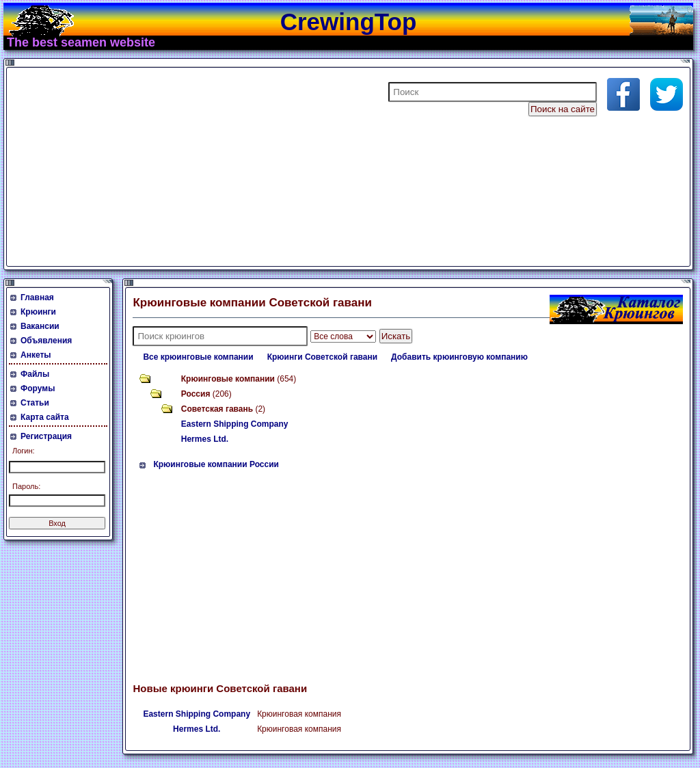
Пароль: (26, 486)
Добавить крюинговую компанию (459, 357)
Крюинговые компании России (216, 464)
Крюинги (38, 312)
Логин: (24, 451)
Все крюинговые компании (198, 357)
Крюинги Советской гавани (322, 357)
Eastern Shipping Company (235, 424)
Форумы (38, 388)
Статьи (35, 403)
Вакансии (40, 326)
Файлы (35, 374)
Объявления (46, 341)
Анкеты (36, 355)
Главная (37, 297)
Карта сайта (45, 417)
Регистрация (46, 436)
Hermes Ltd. (205, 439)
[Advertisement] (174, 167)
